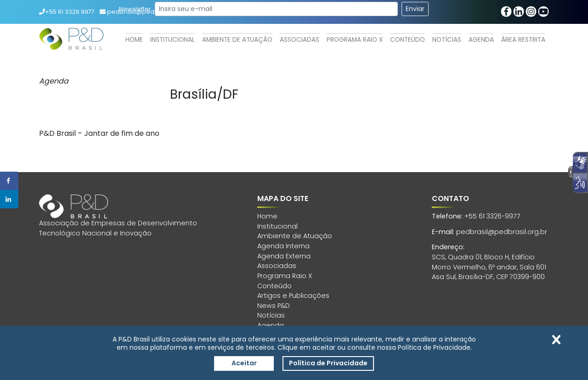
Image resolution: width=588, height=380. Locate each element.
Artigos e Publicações (293, 296)
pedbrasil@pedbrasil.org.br (502, 232)
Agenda (481, 40)
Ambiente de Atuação (237, 40)
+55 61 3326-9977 (492, 216)
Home (134, 40)
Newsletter (135, 9)
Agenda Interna (283, 246)
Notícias (447, 40)
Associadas (300, 40)
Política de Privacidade (328, 363)
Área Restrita (523, 40)
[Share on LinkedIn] (9, 199)
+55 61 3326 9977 (67, 12)
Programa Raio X (355, 40)
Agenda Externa (284, 256)
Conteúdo (407, 40)
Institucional (172, 40)
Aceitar (244, 363)
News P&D (274, 306)
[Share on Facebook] (9, 181)
